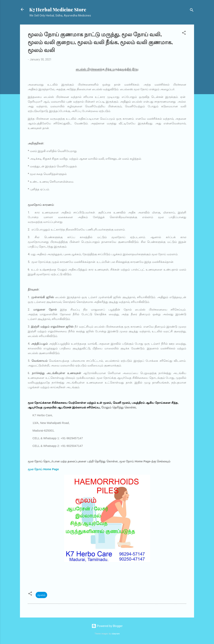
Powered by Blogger (107, 626)
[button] (184, 33)
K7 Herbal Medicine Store (58, 9)
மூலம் (41, 595)
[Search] (192, 11)
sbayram (116, 634)
